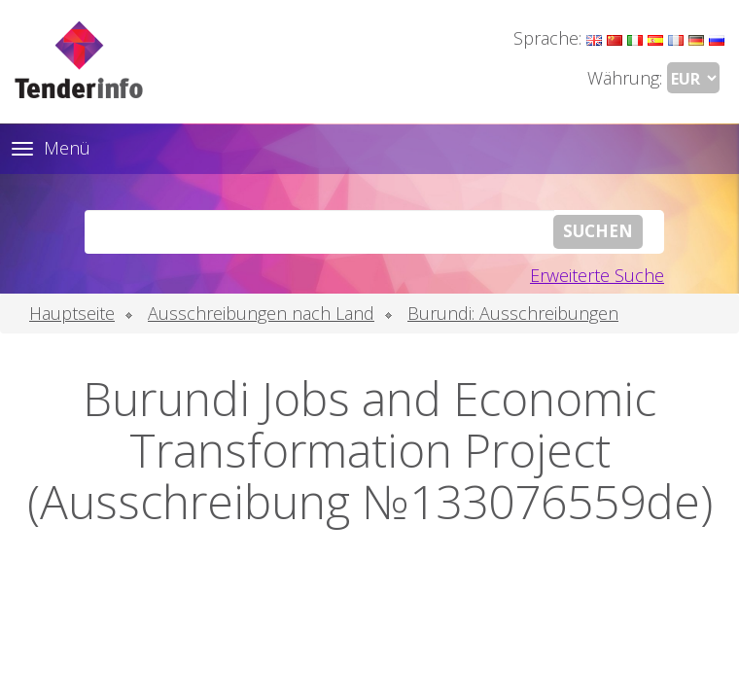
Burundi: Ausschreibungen (513, 313)
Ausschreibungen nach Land (261, 313)
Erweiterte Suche (597, 275)
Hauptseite (72, 313)
